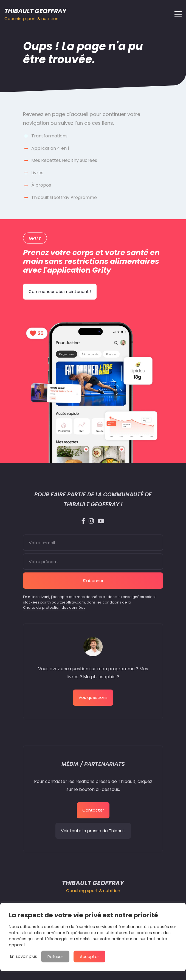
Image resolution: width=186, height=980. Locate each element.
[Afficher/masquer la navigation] (176, 14)
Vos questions (93, 697)
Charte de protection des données (54, 607)
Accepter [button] (89, 957)
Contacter (93, 810)
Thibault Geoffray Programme (64, 197)
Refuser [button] (55, 957)
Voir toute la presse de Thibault (93, 831)
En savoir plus (24, 956)
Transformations (49, 136)
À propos (41, 185)
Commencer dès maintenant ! (60, 291)
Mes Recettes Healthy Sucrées (64, 160)
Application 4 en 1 (50, 148)
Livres (37, 173)
